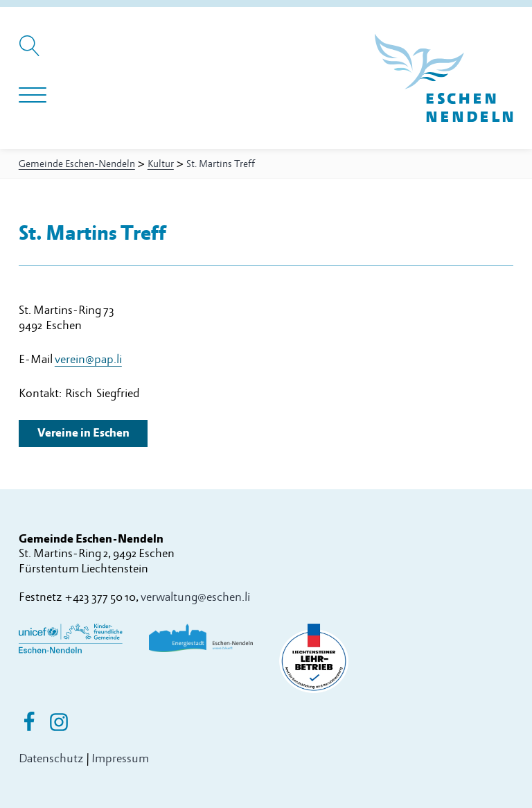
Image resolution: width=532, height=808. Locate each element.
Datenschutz (51, 758)
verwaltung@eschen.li (195, 597)
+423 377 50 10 (100, 597)
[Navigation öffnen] (33, 96)
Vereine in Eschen (83, 433)
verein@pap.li (88, 359)
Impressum (120, 758)
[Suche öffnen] (32, 53)
